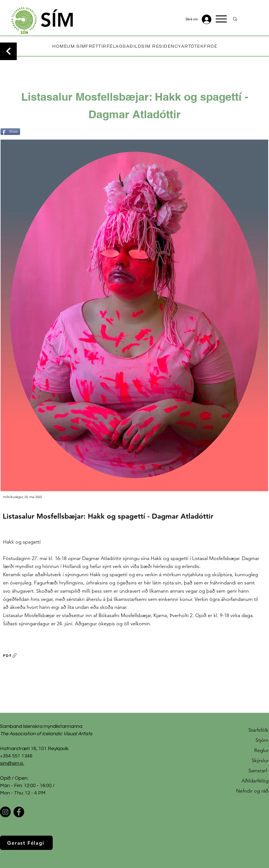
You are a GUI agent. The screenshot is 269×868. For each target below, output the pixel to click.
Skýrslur (260, 760)
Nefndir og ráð (252, 791)
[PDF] (10, 655)
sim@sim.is (12, 763)
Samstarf (258, 771)
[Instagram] (5, 812)
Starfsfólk (258, 730)
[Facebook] (19, 812)
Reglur (261, 750)
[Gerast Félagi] (26, 843)
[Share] (10, 132)
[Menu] (221, 19)
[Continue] (8, 51)
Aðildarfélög (255, 781)
